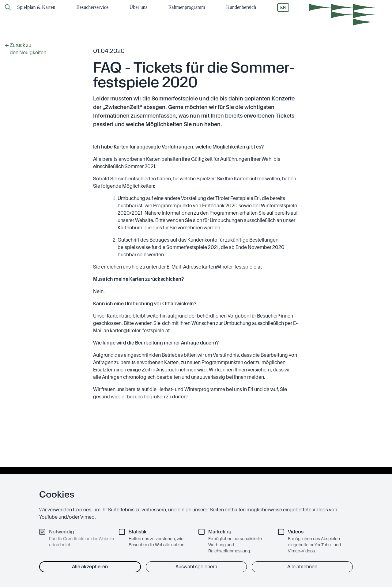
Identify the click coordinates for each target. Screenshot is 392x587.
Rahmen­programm (187, 7)
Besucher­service (92, 7)
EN (283, 8)
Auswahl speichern (196, 567)
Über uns (138, 7)
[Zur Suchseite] (8, 7)
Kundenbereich (241, 7)
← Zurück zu (32, 49)
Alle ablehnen (302, 567)
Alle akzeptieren (90, 567)
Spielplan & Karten (36, 7)
